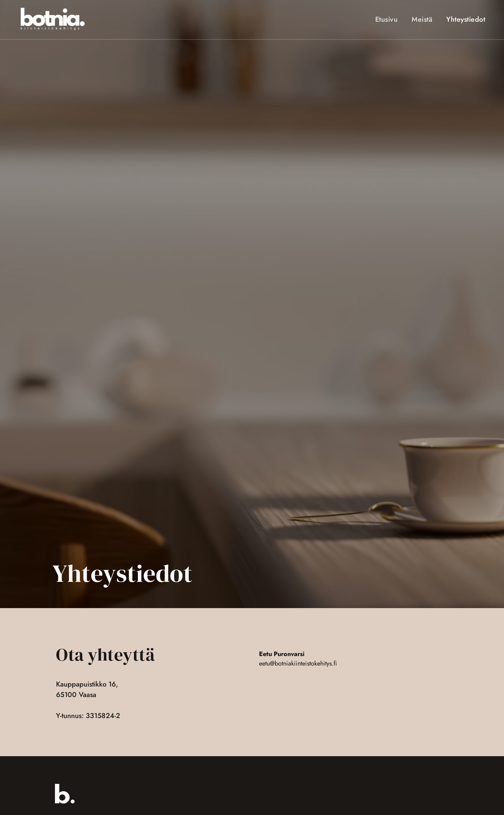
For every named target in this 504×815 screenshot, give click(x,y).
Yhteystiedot (466, 20)
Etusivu (387, 20)
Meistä (422, 20)
